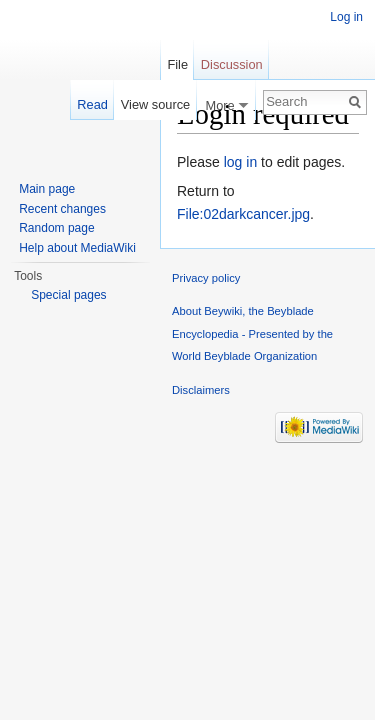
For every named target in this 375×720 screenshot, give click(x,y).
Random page (56, 228)
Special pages (68, 295)
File (177, 64)
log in (240, 162)
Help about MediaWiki (77, 248)
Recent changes (62, 209)
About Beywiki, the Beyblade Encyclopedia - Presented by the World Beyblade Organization (252, 333)
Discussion (232, 64)
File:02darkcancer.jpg (243, 214)
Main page (47, 189)
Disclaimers (201, 390)
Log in (346, 17)
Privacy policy (206, 278)
